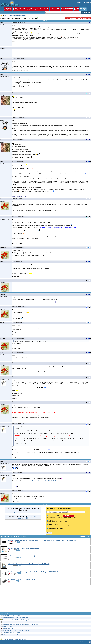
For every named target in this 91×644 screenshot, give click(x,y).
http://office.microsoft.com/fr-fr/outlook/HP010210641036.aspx (44, 481)
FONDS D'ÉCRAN (67, 9)
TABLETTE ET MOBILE (41, 9)
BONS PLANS (55, 9)
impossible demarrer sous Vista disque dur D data (15, 618)
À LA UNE (8, 9)
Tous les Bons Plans (85, 536)
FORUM (83, 9)
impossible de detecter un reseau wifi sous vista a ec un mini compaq (20, 624)
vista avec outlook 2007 (8, 628)
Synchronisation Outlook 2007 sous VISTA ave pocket (16, 620)
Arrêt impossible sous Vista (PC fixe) (12, 635)
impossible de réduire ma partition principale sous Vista (16, 631)
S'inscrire (80, 2)
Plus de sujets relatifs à (45, 637)
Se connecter (87, 2)
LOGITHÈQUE (28, 9)
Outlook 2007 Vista (7, 626)
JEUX (77, 9)
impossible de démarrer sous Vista (11, 616)
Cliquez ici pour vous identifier (22, 512)
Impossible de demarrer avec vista (11, 633)
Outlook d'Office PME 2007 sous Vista (12, 622)
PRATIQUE (17, 9)
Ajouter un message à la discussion (78, 18)
